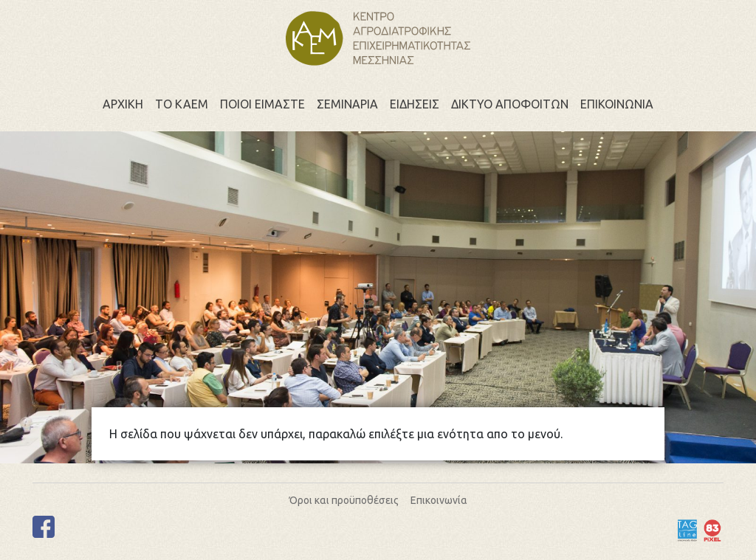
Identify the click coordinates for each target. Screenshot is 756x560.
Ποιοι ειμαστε (262, 104)
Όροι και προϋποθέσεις (344, 500)
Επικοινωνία (439, 500)
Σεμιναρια (347, 104)
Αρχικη (123, 104)
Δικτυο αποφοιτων (510, 104)
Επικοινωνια (617, 104)
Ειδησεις (415, 104)
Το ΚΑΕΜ (182, 104)
